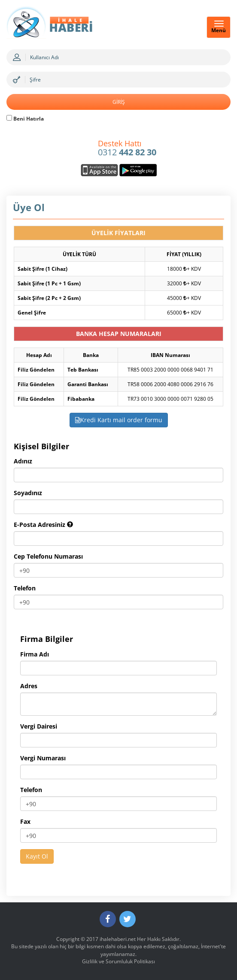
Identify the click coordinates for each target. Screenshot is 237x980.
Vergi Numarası (43, 758)
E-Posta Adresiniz (43, 525)
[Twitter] (128, 919)
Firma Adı (35, 654)
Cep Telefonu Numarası (48, 556)
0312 (127, 148)
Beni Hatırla (25, 119)
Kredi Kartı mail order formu (119, 420)
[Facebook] (108, 919)
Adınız (23, 461)
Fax (25, 821)
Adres (29, 686)
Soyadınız (28, 493)
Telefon (25, 588)
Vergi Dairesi (39, 726)
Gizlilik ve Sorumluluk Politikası (118, 961)
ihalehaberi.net (118, 939)
